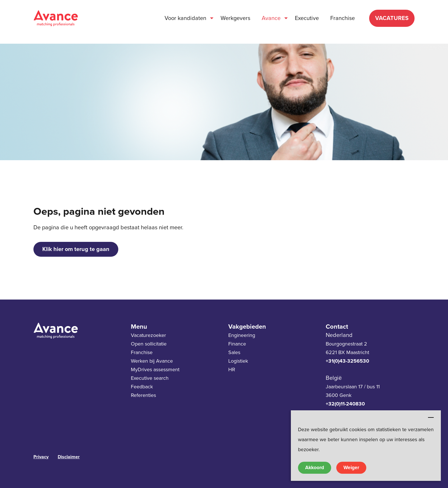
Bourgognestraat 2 (346, 344)
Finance (237, 344)
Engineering (242, 335)
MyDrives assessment (155, 369)
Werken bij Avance (152, 361)
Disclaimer (69, 457)
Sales (234, 352)
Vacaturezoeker (148, 335)
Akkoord (315, 468)
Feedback (142, 387)
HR (232, 369)
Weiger (351, 468)
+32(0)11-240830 (345, 404)
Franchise (142, 352)
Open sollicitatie (149, 344)
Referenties (143, 395)
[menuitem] (187, 18)
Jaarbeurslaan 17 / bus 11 (353, 387)
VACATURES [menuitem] (392, 18)
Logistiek (238, 361)
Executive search (150, 378)
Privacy (41, 457)
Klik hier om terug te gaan (76, 249)
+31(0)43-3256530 (347, 361)
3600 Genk (339, 395)
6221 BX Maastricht (347, 352)
